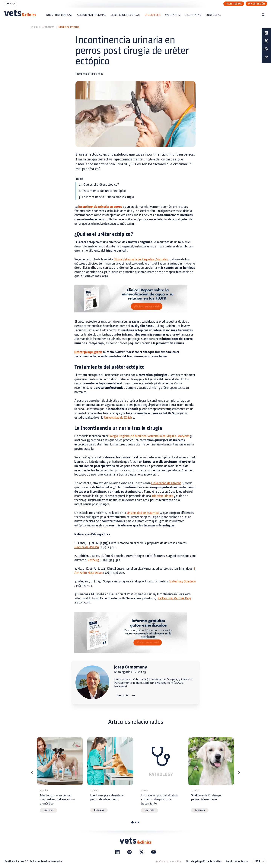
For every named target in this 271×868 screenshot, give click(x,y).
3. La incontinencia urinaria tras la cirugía (106, 197)
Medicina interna (69, 27)
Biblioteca (48, 27)
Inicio (34, 27)
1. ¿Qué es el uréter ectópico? (99, 185)
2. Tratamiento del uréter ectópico (102, 191)
